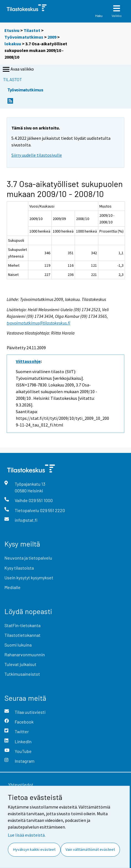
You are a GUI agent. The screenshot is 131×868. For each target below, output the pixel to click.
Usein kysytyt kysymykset (29, 578)
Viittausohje (28, 361)
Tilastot (32, 30)
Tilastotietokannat (22, 635)
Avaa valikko (18, 69)
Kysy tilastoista (19, 568)
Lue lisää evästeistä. (27, 835)
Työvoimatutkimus (24, 37)
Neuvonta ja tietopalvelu (28, 558)
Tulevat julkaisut (20, 664)
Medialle (12, 587)
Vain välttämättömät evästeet (90, 849)
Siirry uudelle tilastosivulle (37, 155)
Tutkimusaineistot (22, 674)
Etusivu (12, 30)
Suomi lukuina (18, 645)
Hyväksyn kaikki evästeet (34, 849)
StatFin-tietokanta (22, 625)
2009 (52, 37)
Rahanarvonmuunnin (25, 654)
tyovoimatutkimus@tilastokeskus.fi (38, 323)
